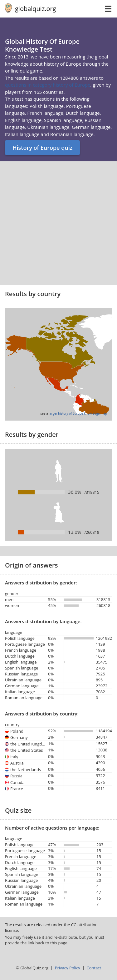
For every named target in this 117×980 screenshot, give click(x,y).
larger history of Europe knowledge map (78, 413)
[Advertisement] (58, 223)
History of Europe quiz (42, 148)
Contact (94, 968)
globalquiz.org (36, 9)
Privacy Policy (68, 968)
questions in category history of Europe (48, 85)
